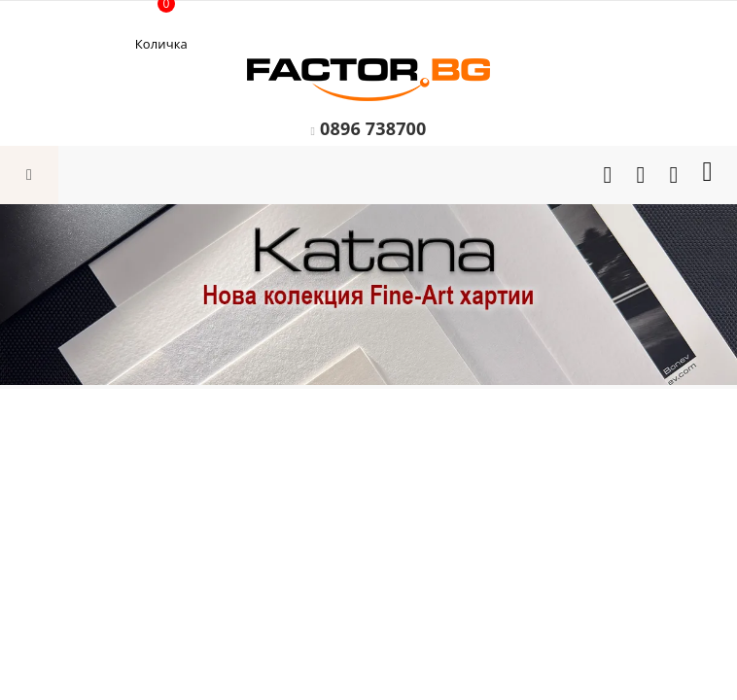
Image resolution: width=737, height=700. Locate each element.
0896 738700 (373, 128)
